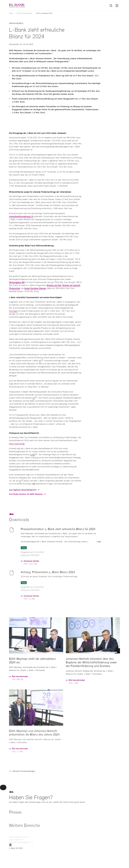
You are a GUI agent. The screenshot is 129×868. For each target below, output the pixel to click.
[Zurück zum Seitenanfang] (3, 787)
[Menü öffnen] (117, 6)
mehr (99, 545)
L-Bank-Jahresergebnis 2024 (44, 13)
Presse (11, 13)
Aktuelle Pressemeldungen (24, 13)
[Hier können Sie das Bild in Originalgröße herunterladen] (19, 679)
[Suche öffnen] (111, 6)
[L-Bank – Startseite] (17, 6)
